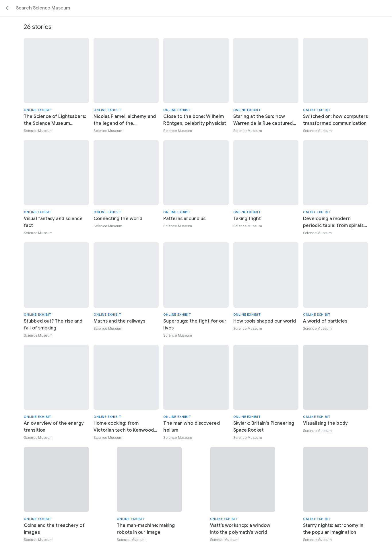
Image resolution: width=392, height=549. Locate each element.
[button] (8, 8)
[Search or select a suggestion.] (196, 8)
